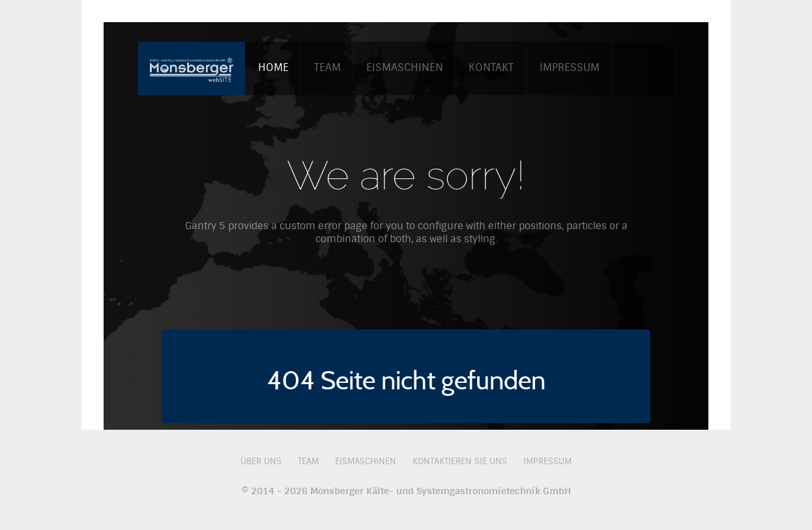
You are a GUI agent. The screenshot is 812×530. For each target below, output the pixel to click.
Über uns (261, 461)
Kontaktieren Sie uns (460, 461)
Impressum (547, 461)
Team (308, 461)
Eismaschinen (366, 461)
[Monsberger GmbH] (192, 67)
